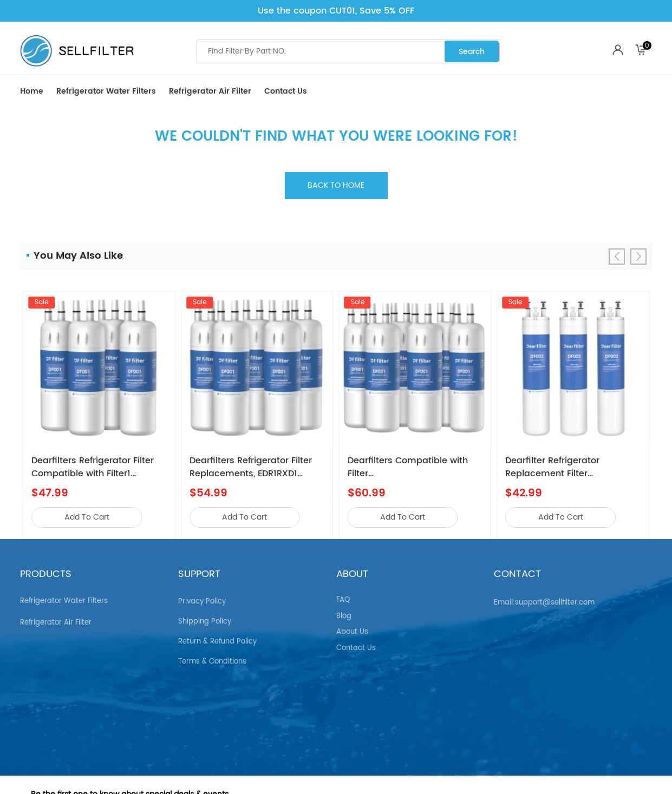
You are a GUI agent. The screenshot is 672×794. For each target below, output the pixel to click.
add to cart (87, 517)
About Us (352, 628)
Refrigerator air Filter (210, 91)
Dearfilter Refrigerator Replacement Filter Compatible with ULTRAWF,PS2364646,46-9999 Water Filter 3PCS (569, 467)
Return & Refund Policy (217, 637)
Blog (344, 612)
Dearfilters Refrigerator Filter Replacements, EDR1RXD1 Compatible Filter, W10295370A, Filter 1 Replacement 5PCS (251, 467)
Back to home (336, 185)
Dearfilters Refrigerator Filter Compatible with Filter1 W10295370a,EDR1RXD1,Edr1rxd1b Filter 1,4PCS (99, 467)
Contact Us (286, 91)
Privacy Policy (202, 597)
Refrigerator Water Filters (106, 91)
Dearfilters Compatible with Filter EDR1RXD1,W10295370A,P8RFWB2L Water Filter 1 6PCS (415, 467)
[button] (638, 257)
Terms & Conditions (212, 657)
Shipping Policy (205, 617)
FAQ (343, 596)
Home (32, 91)
